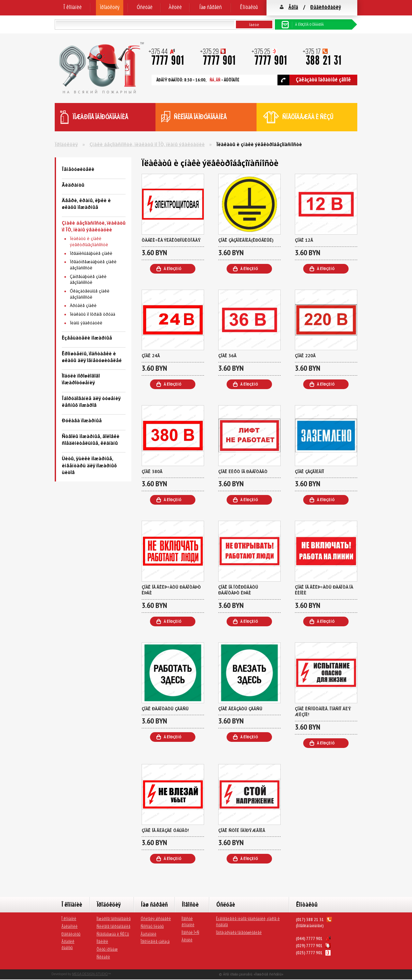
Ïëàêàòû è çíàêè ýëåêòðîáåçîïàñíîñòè (89, 242)
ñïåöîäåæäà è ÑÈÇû (308, 117)
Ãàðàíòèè (149, 934)
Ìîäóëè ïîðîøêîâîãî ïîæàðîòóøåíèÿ (81, 379)
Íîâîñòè (190, 904)
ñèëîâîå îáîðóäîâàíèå (200, 117)
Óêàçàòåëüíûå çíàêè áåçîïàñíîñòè (90, 294)
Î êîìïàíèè (73, 7)
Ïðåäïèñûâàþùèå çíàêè (91, 253)
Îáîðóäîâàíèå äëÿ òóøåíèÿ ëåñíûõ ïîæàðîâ (91, 401)
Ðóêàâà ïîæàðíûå (82, 420)
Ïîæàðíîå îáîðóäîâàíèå (114, 919)
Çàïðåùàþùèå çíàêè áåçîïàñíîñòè (88, 280)
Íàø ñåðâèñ (211, 7)
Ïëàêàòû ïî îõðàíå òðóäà (93, 314)
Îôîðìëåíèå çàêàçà (155, 941)
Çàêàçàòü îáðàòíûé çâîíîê (314, 80)
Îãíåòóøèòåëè (78, 169)
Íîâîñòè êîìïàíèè (188, 922)
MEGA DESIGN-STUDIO (90, 974)
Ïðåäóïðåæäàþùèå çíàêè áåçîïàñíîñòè (93, 265)
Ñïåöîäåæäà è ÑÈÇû (113, 934)
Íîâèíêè (102, 941)
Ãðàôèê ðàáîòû (68, 944)
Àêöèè (175, 7)
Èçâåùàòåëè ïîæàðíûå (87, 338)
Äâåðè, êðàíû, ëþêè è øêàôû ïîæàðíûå (86, 204)
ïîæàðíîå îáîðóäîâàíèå (101, 117)
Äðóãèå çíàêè (83, 305)
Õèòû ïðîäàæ (107, 949)
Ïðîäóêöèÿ (110, 7)
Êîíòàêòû (249, 7)
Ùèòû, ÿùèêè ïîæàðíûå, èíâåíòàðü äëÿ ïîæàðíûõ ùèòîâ (89, 465)
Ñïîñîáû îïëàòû (152, 926)
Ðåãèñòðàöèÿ (326, 7)
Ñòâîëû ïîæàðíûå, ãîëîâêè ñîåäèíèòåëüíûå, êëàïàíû (91, 439)
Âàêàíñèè (70, 926)
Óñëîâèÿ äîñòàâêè (156, 919)
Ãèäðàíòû (73, 185)
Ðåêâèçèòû (71, 934)
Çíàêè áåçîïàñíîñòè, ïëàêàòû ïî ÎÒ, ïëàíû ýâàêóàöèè (147, 144)
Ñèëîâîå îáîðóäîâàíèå (113, 926)
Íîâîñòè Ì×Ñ (190, 932)
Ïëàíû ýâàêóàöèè (86, 323)
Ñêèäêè (103, 957)
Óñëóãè (145, 7)
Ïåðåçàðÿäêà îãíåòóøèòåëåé (239, 932)
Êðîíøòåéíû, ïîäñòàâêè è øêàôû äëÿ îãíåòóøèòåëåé (92, 357)
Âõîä (293, 7)
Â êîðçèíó (173, 269)
